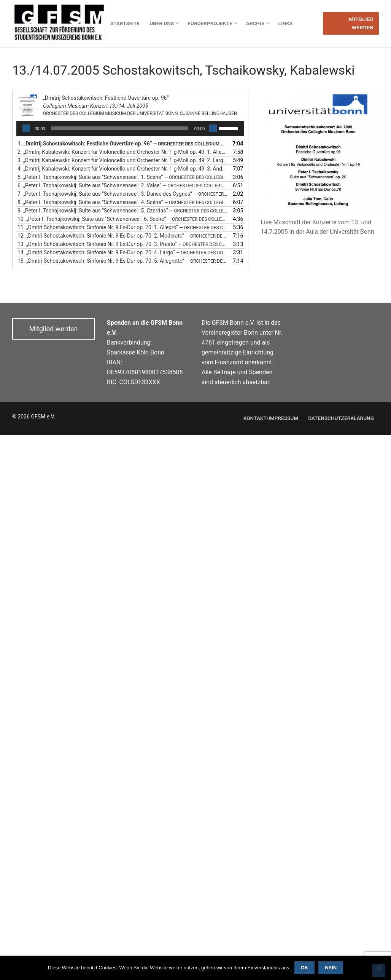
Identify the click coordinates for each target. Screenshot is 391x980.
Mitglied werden (362, 23)
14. (123, 252)
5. (123, 177)
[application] (130, 128)
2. (123, 152)
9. (123, 211)
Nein (331, 968)
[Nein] (379, 970)
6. (123, 185)
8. (123, 202)
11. (123, 227)
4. (123, 169)
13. (123, 244)
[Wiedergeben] (26, 128)
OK (305, 968)
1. (123, 144)
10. (123, 219)
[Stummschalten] (213, 128)
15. (123, 261)
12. (123, 236)
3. (123, 160)
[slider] (120, 128)
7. (123, 194)
